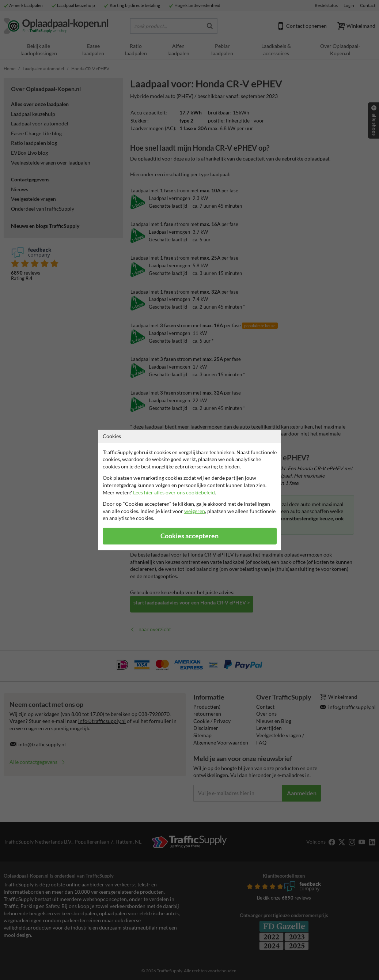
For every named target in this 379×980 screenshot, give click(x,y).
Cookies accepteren (189, 536)
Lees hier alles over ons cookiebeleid (174, 492)
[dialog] (189, 490)
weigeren (195, 511)
